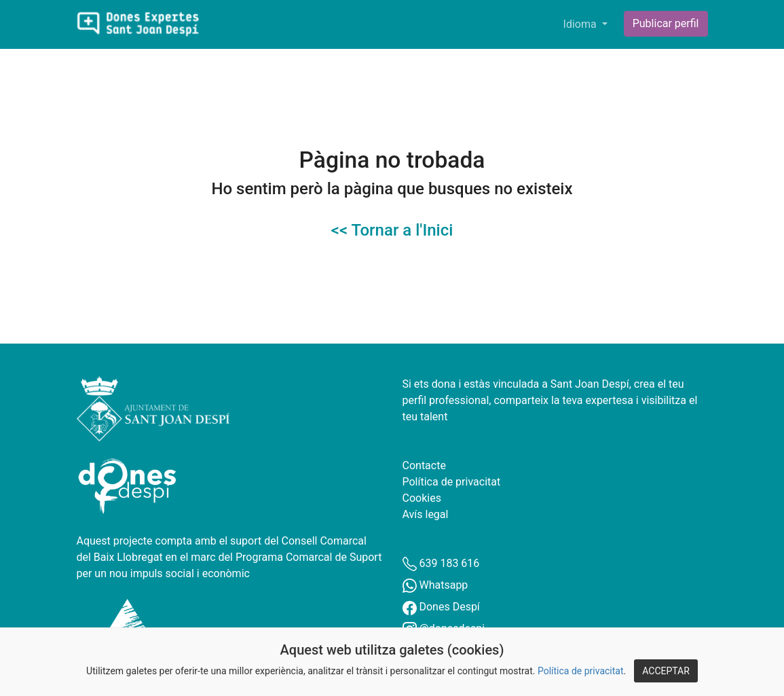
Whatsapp (435, 585)
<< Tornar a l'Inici (392, 230)
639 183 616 (441, 563)
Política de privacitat (581, 671)
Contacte (424, 465)
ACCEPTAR (666, 671)
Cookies (422, 498)
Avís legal (426, 514)
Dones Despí (441, 607)
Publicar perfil (666, 23)
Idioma (581, 24)
